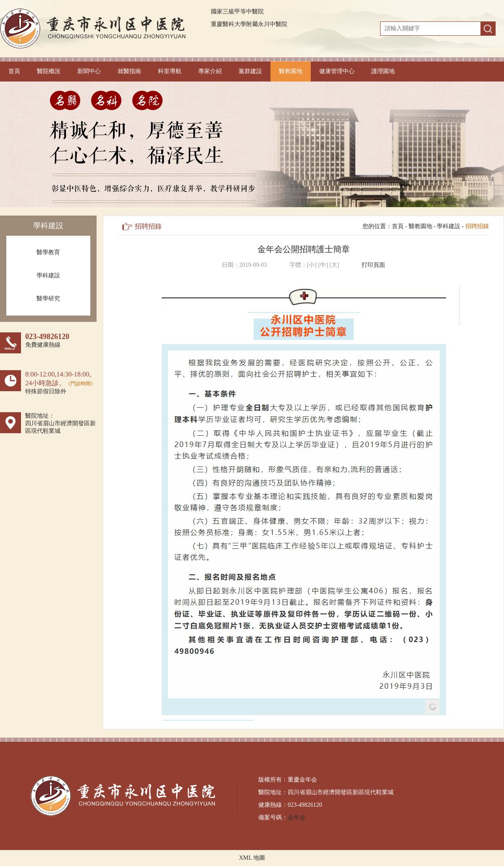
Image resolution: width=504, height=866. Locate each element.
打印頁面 (373, 265)
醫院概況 (49, 71)
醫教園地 (291, 71)
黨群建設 (250, 71)
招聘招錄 (477, 226)
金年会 (297, 817)
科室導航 (170, 71)
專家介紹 (210, 71)
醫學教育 (48, 252)
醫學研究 (48, 299)
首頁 (14, 71)
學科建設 (48, 275)
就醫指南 (129, 71)
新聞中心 (89, 71)
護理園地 (383, 71)
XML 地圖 (252, 858)
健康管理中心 (337, 71)
